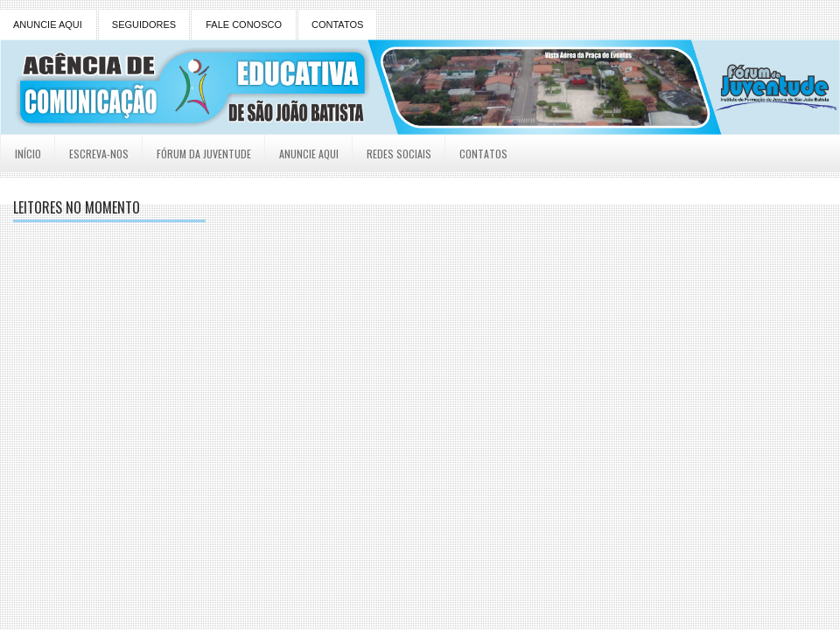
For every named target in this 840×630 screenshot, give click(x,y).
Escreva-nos (99, 154)
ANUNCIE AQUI (48, 24)
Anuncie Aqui (309, 154)
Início (28, 154)
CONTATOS (337, 24)
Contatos (483, 154)
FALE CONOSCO (244, 24)
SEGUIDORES (144, 24)
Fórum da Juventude (204, 154)
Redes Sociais (399, 154)
